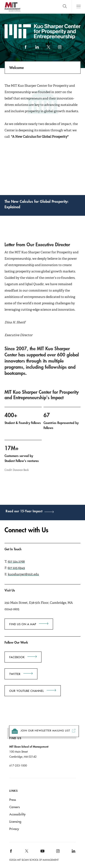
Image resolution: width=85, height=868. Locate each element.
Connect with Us (26, 530)
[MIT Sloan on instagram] (58, 853)
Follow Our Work (16, 642)
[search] (65, 7)
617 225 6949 (16, 568)
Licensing (15, 822)
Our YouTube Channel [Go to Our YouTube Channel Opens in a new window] (27, 691)
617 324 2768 (16, 561)
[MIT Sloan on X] (26, 853)
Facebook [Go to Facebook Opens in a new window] (17, 657)
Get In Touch (13, 549)
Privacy (14, 829)
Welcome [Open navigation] (17, 67)
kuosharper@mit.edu (23, 574)
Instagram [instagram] (60, 49)
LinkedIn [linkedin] (37, 49)
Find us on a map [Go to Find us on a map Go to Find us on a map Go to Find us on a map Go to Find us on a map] (23, 624)
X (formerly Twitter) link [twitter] (48, 49)
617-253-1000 (18, 765)
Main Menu (78, 7)
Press (13, 800)
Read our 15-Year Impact (24, 511)
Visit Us (10, 590)
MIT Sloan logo (12, 11)
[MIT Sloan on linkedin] (73, 853)
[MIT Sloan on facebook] (11, 853)
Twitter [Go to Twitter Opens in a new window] (15, 674)
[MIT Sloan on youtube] (42, 853)
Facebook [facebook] (26, 49)
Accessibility (17, 814)
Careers (15, 807)
